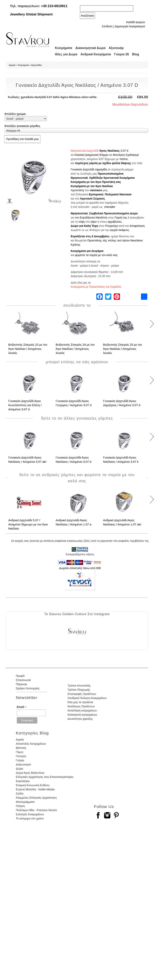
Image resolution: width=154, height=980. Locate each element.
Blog (136, 54)
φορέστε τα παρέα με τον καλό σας (96, 255)
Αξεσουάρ (116, 48)
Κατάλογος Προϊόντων (81, 706)
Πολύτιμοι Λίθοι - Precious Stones (36, 810)
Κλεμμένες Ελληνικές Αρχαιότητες (36, 798)
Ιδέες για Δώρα (66, 54)
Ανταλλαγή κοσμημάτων (82, 710)
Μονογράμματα (25, 802)
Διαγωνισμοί (23, 764)
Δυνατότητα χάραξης (80, 719)
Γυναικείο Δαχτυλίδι (83, 169)
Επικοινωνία (23, 680)
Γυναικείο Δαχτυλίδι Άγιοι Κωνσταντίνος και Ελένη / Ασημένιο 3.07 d (25, 405)
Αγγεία (20, 740)
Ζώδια (20, 794)
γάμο (93, 222)
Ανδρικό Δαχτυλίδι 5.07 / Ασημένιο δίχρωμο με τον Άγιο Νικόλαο (28, 524)
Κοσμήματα (64, 48)
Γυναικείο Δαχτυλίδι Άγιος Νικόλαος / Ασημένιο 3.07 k (121, 460)
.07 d (125, 151)
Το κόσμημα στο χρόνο (30, 818)
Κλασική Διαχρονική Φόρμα (91, 155)
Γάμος (20, 752)
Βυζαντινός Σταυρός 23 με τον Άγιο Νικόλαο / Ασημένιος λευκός (28, 349)
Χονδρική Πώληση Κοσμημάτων (87, 698)
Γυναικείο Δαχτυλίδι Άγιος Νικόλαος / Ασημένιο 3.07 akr (27, 460)
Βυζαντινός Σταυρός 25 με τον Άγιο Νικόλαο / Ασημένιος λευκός (123, 349)
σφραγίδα (101, 169)
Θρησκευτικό (79, 213)
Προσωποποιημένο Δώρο (121, 213)
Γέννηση (21, 756)
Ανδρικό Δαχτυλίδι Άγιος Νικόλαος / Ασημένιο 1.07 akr (122, 522)
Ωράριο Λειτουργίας (28, 688)
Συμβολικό (96, 213)
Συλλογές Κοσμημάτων (30, 814)
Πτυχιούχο (112, 226)
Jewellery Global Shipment (31, 14)
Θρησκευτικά (79, 178)
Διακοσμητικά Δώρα (91, 48)
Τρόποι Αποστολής (79, 686)
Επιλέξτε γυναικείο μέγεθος (22, 126)
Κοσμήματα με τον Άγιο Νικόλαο (92, 186)
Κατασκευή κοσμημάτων (82, 715)
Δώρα (19, 769)
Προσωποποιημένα (110, 174)
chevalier (110, 207)
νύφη (82, 222)
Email (22, 707)
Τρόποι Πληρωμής (79, 690)
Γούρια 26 (122, 54)
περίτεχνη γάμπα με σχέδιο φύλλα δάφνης (103, 163)
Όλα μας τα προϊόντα (80, 702)
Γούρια (20, 760)
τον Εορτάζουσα (85, 218)
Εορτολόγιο (23, 781)
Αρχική (12, 65)
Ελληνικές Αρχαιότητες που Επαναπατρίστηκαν (45, 777)
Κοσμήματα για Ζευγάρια (87, 251)
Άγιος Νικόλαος (109, 151)
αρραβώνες (115, 222)
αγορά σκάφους (120, 230)
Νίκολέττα (101, 218)
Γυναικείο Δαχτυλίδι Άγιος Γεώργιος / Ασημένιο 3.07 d (74, 403)
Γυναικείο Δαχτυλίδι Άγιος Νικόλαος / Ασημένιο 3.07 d (74, 460)
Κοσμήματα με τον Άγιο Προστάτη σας (96, 182)
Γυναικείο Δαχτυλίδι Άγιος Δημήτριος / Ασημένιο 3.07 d (122, 403)
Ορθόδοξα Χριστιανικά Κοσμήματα (112, 178)
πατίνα (123, 159)
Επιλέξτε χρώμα (15, 114)
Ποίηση (20, 806)
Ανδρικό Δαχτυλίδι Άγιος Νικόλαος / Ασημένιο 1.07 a (74, 522)
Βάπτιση (21, 748)
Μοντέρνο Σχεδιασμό (126, 155)
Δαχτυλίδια (36, 65)
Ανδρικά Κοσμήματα (96, 54)
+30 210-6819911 (54, 6)
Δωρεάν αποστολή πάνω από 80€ (80, 568)
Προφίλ (20, 676)
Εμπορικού (96, 194)
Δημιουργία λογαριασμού (130, 26)
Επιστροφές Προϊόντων (82, 694)
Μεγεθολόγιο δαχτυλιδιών (130, 105)
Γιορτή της (121, 218)
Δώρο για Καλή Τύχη (84, 226)
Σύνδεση (107, 26)
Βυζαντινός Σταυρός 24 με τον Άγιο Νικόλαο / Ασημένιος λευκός (75, 349)
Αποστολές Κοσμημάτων (31, 744)
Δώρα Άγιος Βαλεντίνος (30, 773)
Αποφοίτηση (137, 226)
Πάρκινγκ (21, 684)
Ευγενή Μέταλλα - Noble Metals (35, 789)
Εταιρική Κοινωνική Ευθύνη (33, 785)
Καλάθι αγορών (136, 22)
